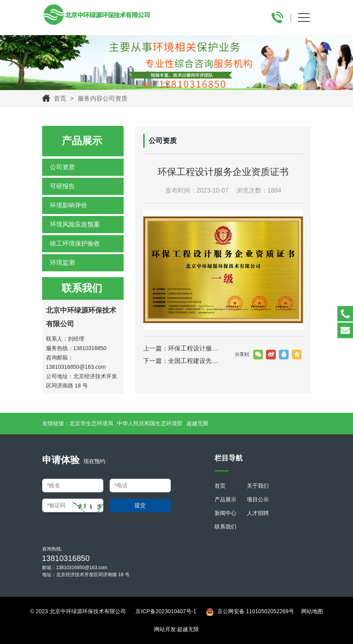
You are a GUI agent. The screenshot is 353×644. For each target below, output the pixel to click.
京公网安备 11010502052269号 (250, 612)
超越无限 (197, 423)
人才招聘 (258, 513)
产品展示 (225, 499)
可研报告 (62, 186)
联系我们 (225, 527)
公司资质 (62, 167)
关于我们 (258, 486)
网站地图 (312, 611)
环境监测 (62, 263)
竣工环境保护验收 (75, 243)
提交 (140, 505)
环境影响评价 (69, 205)
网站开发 (165, 629)
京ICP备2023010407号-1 (166, 611)
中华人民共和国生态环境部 (150, 423)
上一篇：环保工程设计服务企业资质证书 (183, 348)
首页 (60, 98)
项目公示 (258, 499)
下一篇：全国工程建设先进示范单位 (183, 361)
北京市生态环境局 (91, 423)
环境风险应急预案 (75, 224)
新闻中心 (225, 513)
